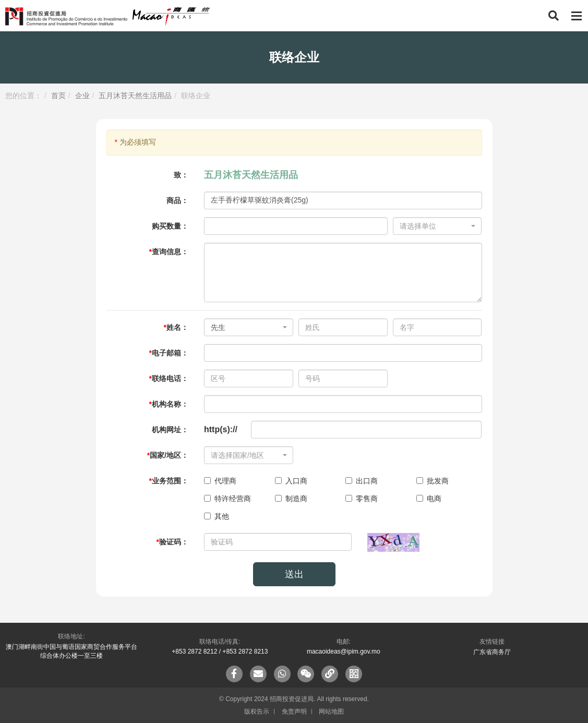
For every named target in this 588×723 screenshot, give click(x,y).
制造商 (291, 499)
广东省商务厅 (492, 652)
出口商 (362, 481)
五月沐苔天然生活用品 (135, 96)
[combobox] (437, 226)
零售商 (362, 499)
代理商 (220, 481)
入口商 (291, 481)
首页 (58, 96)
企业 (82, 96)
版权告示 (257, 712)
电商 (429, 499)
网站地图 (331, 712)
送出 (294, 574)
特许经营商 (227, 499)
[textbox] (434, 226)
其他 (217, 516)
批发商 (433, 481)
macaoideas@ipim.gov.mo (344, 651)
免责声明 (294, 712)
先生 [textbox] (218, 327)
